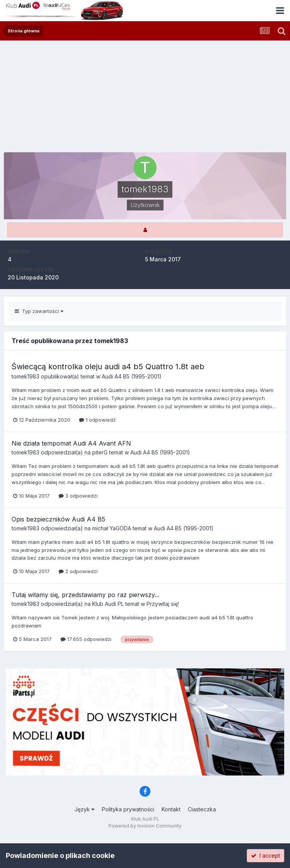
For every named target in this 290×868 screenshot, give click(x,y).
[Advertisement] (145, 98)
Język (84, 809)
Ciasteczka (202, 809)
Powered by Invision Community (145, 826)
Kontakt (171, 809)
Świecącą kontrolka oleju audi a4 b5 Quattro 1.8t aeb (108, 367)
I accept (266, 855)
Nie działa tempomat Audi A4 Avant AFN (71, 443)
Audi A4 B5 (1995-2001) (132, 376)
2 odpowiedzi (78, 571)
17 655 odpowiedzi (86, 639)
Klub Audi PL (108, 604)
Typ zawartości (39, 311)
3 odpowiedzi (78, 496)
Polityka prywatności (128, 809)
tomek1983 (25, 376)
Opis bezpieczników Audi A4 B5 (58, 519)
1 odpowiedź (97, 420)
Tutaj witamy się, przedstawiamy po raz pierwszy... (85, 595)
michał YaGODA (112, 528)
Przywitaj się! (163, 604)
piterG (100, 452)
